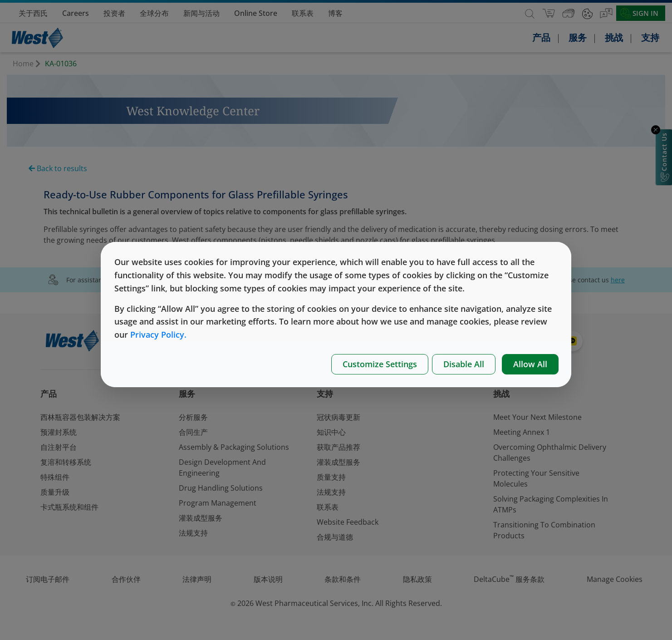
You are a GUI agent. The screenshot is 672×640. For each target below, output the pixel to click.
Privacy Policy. (158, 335)
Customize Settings (380, 364)
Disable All (464, 364)
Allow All (530, 364)
